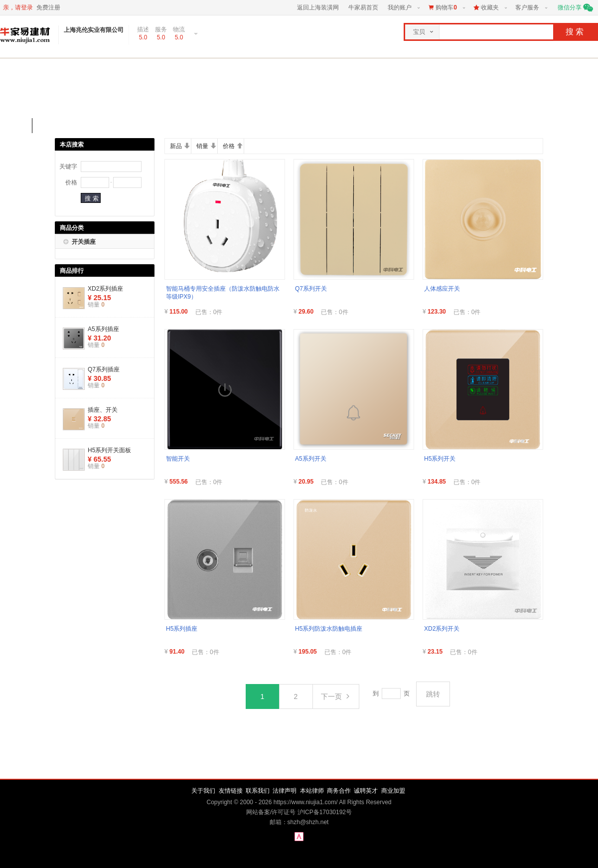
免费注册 (48, 7)
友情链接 (231, 791)
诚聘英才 (366, 791)
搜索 (576, 32)
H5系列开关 (440, 459)
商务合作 (339, 791)
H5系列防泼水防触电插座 (329, 629)
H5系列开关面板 (109, 450)
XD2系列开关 (442, 629)
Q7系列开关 (311, 289)
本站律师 (312, 791)
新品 (180, 146)
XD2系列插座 (105, 289)
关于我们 (203, 791)
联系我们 (258, 791)
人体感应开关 (442, 289)
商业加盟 (393, 791)
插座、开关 (103, 410)
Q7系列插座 (104, 369)
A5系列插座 (103, 329)
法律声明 (285, 791)
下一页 (336, 696)
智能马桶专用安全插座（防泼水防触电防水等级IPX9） (223, 293)
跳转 (433, 694)
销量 (206, 146)
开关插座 (84, 242)
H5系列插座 (182, 629)
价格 (233, 146)
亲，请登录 (18, 7)
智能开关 (178, 459)
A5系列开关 (311, 459)
